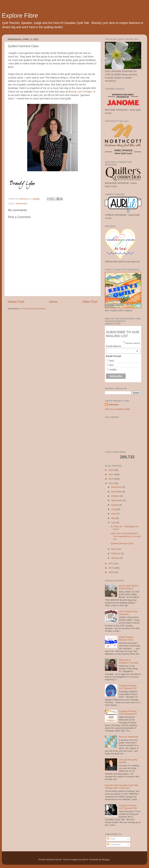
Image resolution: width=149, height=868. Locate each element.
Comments (114, 845)
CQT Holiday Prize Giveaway (128, 613)
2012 (111, 483)
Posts (111, 839)
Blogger (106, 859)
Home (53, 302)
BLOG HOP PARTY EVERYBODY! (129, 587)
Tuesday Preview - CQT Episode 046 (128, 807)
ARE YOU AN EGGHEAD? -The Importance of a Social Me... (126, 536)
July (114, 509)
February (116, 553)
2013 (111, 479)
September (117, 500)
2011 (111, 563)
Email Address (122, 346)
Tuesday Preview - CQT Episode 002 (128, 713)
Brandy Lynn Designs (80, 92)
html (112, 361)
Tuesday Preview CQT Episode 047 (128, 687)
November (117, 492)
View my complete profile (118, 409)
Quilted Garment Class (122, 543)
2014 (111, 474)
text (111, 365)
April (114, 523)
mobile (113, 370)
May (114, 518)
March (115, 549)
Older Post (90, 302)
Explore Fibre (20, 16)
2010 (111, 568)
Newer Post (16, 302)
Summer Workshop (128, 737)
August (115, 505)
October (116, 496)
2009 (111, 572)
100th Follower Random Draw (126, 638)
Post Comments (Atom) (34, 309)
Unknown (113, 405)
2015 (111, 470)
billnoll (85, 859)
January (116, 558)
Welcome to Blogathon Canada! (129, 661)
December (117, 487)
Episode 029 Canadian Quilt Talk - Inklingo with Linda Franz (122, 787)
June (114, 514)
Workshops (22, 203)
